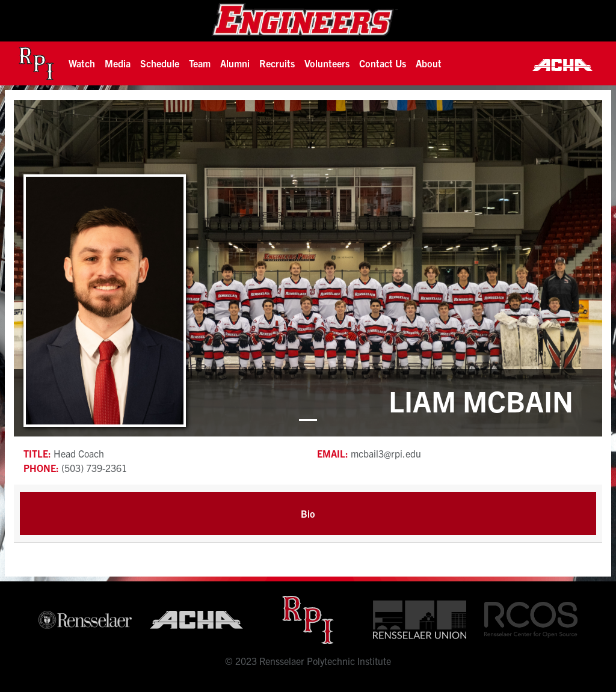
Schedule (160, 63)
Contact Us (383, 63)
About (429, 63)
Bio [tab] (308, 513)
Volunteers (327, 63)
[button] (82, 63)
